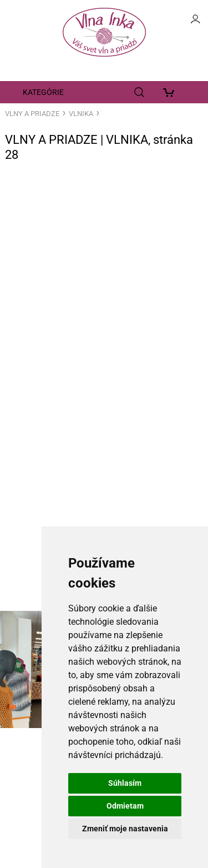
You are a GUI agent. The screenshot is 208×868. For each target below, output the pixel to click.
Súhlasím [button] (125, 783)
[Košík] (172, 92)
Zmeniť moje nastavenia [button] (125, 829)
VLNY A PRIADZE (32, 114)
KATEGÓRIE (43, 92)
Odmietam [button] (125, 806)
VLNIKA (81, 114)
